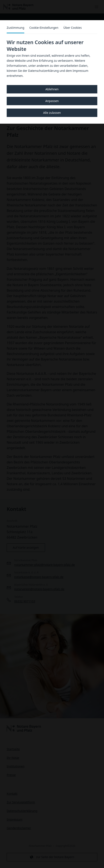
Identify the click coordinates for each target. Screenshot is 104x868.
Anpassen (52, 101)
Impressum (80, 71)
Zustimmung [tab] (15, 28)
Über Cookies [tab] (73, 28)
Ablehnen (52, 89)
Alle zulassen (52, 113)
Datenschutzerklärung (43, 71)
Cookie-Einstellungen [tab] (44, 28)
